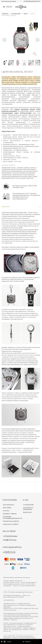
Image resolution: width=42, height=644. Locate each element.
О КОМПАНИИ (28, 505)
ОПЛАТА (6, 511)
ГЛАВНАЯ (5, 14)
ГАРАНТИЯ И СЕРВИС (11, 524)
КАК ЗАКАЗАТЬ (8, 505)
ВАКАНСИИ (27, 512)
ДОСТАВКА (7, 508)
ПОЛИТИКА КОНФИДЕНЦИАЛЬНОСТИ (11, 517)
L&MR (25, 14)
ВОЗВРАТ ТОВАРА (10, 514)
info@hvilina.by (10, 540)
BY (37, 1)
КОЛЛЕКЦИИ (16, 14)
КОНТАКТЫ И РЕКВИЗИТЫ (28, 509)
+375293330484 (28, 1)
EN (39, 1)
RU (35, 1)
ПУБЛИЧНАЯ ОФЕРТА (11, 521)
